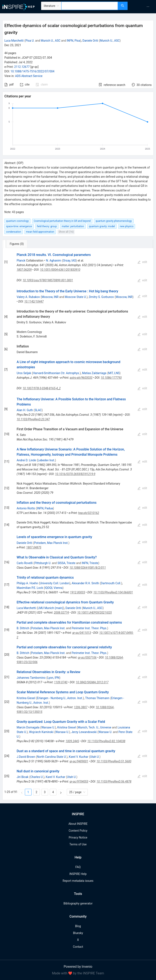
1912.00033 (78, 592)
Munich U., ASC (51, 41)
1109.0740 (61, 682)
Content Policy (78, 831)
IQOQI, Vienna (54, 588)
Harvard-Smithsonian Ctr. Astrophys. (56, 373)
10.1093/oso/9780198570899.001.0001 (48, 280)
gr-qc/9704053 (79, 782)
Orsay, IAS (69, 261)
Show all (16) (66, 232)
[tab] (16, 244)
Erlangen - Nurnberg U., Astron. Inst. (60, 698)
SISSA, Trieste (66, 563)
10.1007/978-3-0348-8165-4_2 (42, 388)
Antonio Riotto (26, 508)
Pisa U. (30, 41)
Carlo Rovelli (25, 563)
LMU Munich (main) (51, 608)
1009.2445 (72, 741)
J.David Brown (26, 757)
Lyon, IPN (53, 678)
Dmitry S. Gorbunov (101, 297)
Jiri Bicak (23, 777)
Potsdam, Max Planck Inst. (51, 543)
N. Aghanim (54, 261)
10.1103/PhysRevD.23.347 (33, 419)
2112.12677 (22, 67)
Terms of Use (78, 844)
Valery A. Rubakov (28, 297)
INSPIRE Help (78, 874)
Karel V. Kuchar (79, 757)
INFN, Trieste (90, 563)
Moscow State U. (76, 297)
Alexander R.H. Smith (85, 583)
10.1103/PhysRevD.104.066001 (113, 592)
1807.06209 (24, 270)
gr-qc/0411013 (82, 633)
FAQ (78, 867)
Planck (21, 261)
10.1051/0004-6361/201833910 (60, 270)
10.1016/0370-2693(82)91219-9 (75, 474)
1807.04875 (34, 547)
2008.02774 (61, 613)
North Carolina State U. (52, 757)
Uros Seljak (24, 373)
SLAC (38, 410)
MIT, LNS (114, 373)
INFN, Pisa (74, 41)
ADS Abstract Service (29, 76)
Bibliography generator (78, 903)
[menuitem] (148, 7)
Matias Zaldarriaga (94, 373)
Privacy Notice (78, 837)
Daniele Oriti (90, 41)
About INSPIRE (78, 824)
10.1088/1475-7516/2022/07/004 (33, 71)
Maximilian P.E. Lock (30, 588)
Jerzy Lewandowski (84, 732)
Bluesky (78, 933)
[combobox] (90, 6)
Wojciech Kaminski (41, 732)
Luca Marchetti (14, 41)
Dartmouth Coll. (111, 583)
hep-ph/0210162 (89, 513)
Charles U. (37, 777)
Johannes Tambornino (31, 678)
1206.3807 (81, 707)
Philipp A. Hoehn (27, 583)
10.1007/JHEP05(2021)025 (94, 613)
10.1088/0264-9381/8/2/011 (88, 568)
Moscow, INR (50, 297)
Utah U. (95, 757)
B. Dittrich (23, 628)
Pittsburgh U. (43, 563)
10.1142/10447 (34, 301)
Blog (78, 926)
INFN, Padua (45, 508)
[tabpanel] (78, 524)
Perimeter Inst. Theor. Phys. (89, 628)
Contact (78, 947)
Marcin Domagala (28, 727)
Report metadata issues (78, 881)
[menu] (142, 7)
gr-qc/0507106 (87, 657)
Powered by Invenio (78, 967)
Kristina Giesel (26, 698)
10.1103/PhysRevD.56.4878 (114, 782)
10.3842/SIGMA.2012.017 (92, 682)
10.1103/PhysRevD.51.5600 (114, 761)
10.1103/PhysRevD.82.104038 (106, 741)
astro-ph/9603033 (81, 378)
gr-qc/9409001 (79, 761)
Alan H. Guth (25, 410)
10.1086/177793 (111, 378)
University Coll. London (55, 583)
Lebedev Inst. (46, 460)
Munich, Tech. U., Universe (94, 727)
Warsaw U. (48, 727)
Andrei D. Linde (26, 460)
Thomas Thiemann (97, 698)
